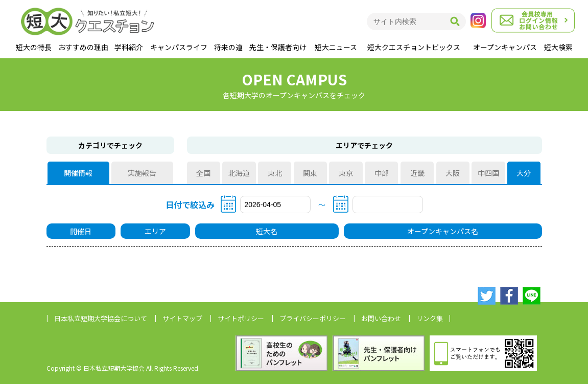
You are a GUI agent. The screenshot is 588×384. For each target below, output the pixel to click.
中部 (382, 173)
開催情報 (78, 173)
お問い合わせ (381, 318)
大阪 (453, 173)
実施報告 (142, 173)
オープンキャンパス (505, 47)
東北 (275, 173)
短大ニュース (336, 47)
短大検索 (558, 47)
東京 (346, 173)
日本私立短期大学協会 (101, 318)
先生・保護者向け (278, 47)
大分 (524, 173)
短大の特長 (34, 47)
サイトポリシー (241, 318)
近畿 (417, 173)
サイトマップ (182, 318)
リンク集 (430, 318)
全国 (203, 173)
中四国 (488, 173)
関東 (310, 173)
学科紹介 (129, 47)
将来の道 (228, 47)
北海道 (239, 173)
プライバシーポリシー (313, 318)
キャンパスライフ (179, 47)
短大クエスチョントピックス (414, 47)
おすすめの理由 (83, 47)
